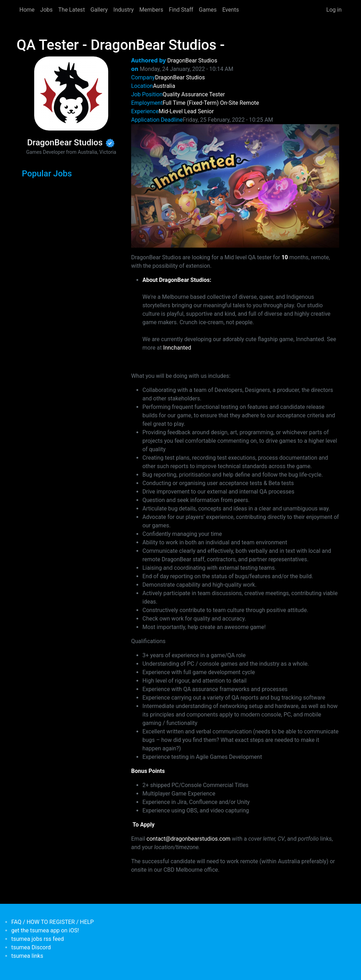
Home (27, 10)
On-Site (229, 103)
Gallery (99, 10)
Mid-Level (171, 111)
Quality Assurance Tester (194, 94)
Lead (190, 111)
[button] (235, 185)
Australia (164, 86)
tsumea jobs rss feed (38, 939)
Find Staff (181, 10)
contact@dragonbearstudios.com (189, 839)
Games (208, 10)
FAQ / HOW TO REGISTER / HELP (53, 922)
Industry (124, 10)
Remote (249, 103)
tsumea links (27, 956)
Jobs (46, 10)
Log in (334, 10)
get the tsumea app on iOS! (45, 930)
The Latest (71, 10)
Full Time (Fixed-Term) (191, 103)
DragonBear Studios (192, 61)
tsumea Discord (31, 947)
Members (151, 10)
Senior (206, 111)
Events (230, 10)
